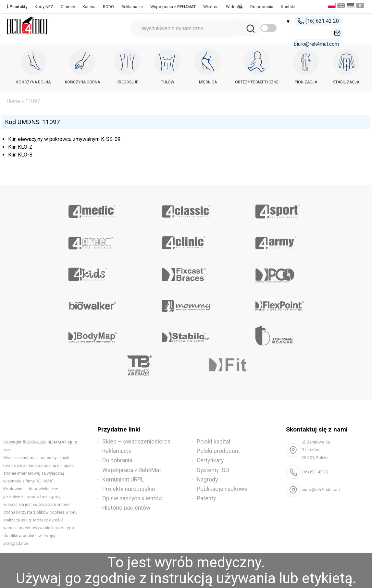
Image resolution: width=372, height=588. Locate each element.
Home (13, 101)
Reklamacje (132, 7)
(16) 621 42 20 (318, 21)
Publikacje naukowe (222, 489)
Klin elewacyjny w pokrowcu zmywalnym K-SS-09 (64, 139)
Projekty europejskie (129, 489)
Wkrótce (211, 7)
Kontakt (288, 7)
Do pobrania (262, 7)
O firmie (68, 7)
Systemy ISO (213, 470)
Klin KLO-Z (20, 147)
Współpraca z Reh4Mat (132, 470)
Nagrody (207, 480)
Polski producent (218, 451)
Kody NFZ (44, 7)
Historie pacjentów (126, 508)
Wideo (234, 7)
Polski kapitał (214, 442)
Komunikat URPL (123, 480)
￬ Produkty (17, 7)
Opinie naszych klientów (132, 498)
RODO (108, 7)
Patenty (206, 498)
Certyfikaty (210, 460)
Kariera (89, 7)
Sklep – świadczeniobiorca (136, 442)
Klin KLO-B (20, 155)
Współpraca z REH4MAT (173, 7)
